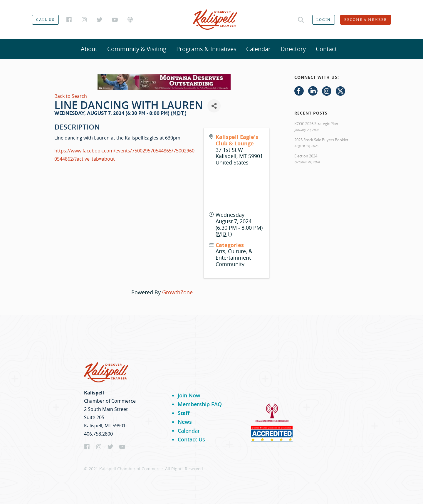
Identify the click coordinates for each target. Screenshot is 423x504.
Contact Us (191, 439)
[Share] (214, 106)
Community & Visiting (137, 49)
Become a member (366, 20)
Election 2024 (306, 156)
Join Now (189, 395)
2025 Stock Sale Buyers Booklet (321, 140)
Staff (184, 413)
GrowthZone (177, 292)
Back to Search (71, 96)
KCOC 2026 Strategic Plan (316, 124)
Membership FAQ (200, 404)
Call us (45, 20)
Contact (326, 49)
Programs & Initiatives (206, 49)
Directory (293, 49)
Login (324, 20)
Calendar (258, 49)
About (89, 49)
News (185, 422)
